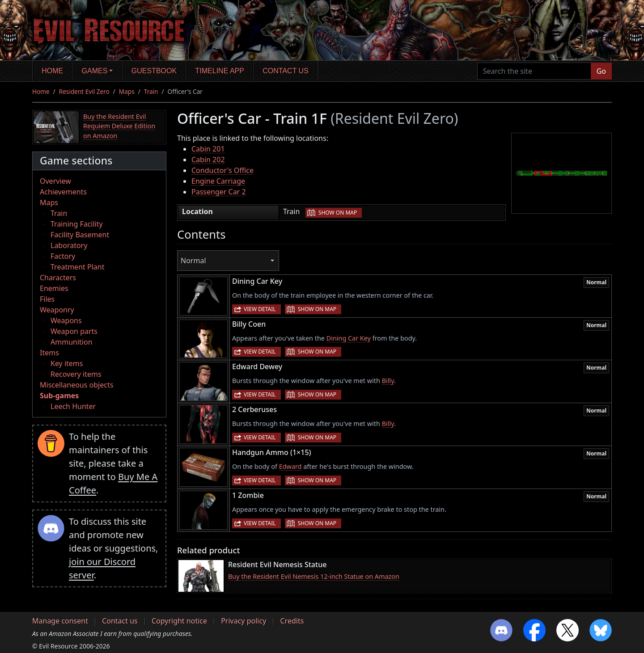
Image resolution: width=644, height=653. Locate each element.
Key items (67, 363)
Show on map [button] (338, 213)
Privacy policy (244, 621)
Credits (292, 621)
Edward (290, 466)
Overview (55, 181)
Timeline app (220, 71)
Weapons (66, 320)
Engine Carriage (218, 181)
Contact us (286, 71)
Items (49, 353)
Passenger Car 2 (219, 192)
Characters (58, 278)
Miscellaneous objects (76, 385)
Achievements (63, 192)
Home (52, 71)
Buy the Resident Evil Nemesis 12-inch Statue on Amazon (314, 576)
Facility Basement (80, 235)
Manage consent (60, 621)
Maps (127, 91)
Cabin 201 (208, 149)
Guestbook (154, 71)
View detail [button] (260, 309)
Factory (63, 256)
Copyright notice (179, 621)
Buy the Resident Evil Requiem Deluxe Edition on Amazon (119, 126)
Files (47, 299)
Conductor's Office (222, 170)
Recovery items (76, 374)
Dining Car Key (349, 338)
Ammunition (72, 342)
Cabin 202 (208, 160)
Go (601, 71)
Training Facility (77, 224)
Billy (388, 381)
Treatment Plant (77, 267)
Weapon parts (74, 331)
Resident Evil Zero (84, 91)
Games (95, 71)
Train (151, 91)
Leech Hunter (73, 406)
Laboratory (69, 245)
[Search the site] (534, 71)
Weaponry (57, 310)
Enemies (54, 288)
